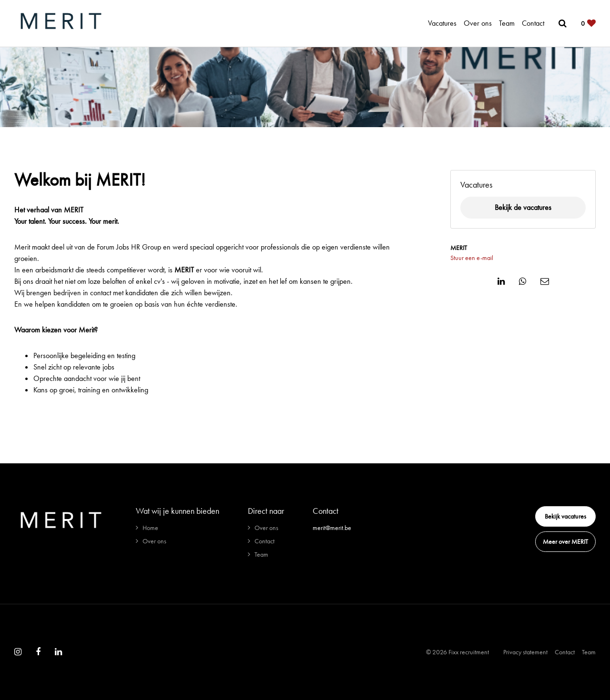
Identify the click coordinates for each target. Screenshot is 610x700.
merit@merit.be (332, 528)
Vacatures (442, 23)
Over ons (478, 23)
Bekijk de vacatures (523, 207)
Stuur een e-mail (472, 258)
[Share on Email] (545, 281)
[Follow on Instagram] (18, 652)
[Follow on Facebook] (38, 652)
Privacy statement (525, 652)
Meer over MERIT (565, 541)
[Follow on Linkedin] (58, 652)
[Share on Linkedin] (501, 281)
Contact (533, 23)
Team (507, 23)
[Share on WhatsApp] (523, 281)
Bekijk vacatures (565, 516)
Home (150, 528)
